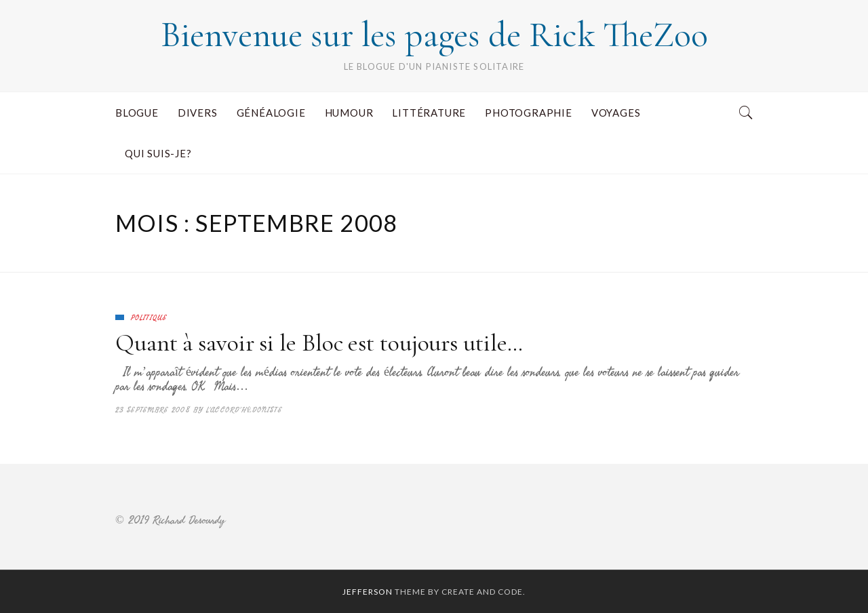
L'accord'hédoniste (244, 410)
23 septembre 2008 (153, 410)
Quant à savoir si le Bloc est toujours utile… (319, 343)
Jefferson (368, 592)
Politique (149, 318)
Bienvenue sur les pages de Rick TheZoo (434, 35)
